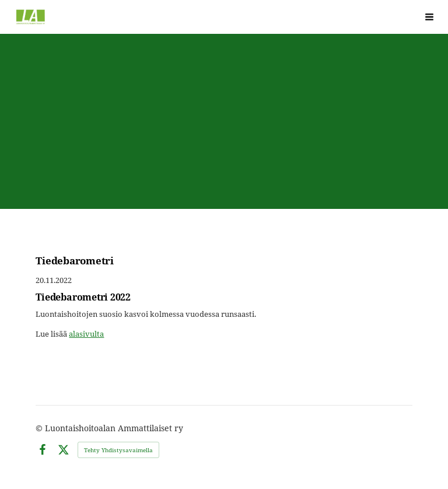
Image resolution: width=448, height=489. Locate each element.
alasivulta (86, 334)
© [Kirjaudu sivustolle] (40, 428)
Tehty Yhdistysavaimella (118, 450)
